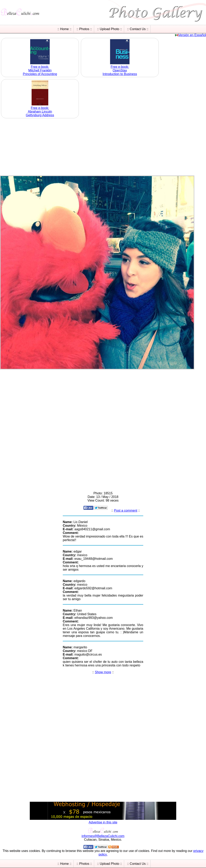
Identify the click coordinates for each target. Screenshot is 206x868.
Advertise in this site (103, 822)
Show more (103, 672)
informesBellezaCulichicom (103, 836)
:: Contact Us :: (138, 29)
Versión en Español (192, 35)
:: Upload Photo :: (109, 29)
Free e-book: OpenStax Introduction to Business (120, 70)
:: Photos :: (84, 29)
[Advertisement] (103, 147)
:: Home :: (64, 29)
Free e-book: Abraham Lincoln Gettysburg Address (40, 112)
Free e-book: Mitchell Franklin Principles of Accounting (40, 70)
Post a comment (126, 510)
